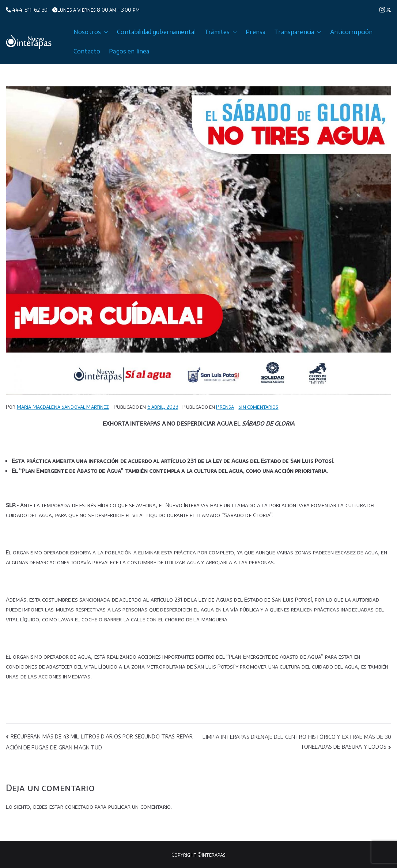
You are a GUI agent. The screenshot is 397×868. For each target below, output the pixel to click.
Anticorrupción (351, 32)
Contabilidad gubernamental (156, 32)
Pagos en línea (129, 51)
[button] (105, 32)
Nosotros (91, 32)
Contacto (87, 51)
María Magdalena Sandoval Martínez (63, 407)
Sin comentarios (258, 407)
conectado (79, 807)
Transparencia (298, 32)
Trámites (221, 32)
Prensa (256, 32)
